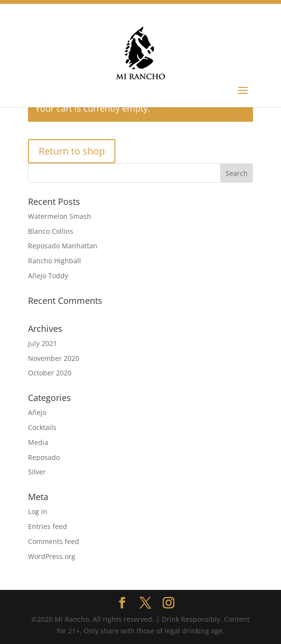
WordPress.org (52, 556)
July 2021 (42, 343)
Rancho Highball (55, 261)
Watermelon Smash (60, 216)
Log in (38, 511)
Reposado (44, 457)
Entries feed (48, 526)
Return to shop (72, 151)
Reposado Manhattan (63, 246)
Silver (37, 472)
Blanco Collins (51, 231)
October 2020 (50, 373)
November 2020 (54, 358)
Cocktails (42, 427)
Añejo (37, 412)
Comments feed (54, 541)
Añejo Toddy (48, 276)
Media (38, 442)
